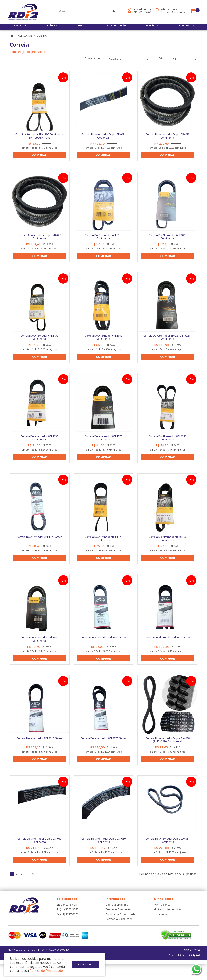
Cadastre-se (179, 12)
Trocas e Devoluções (119, 926)
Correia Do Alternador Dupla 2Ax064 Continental (168, 854)
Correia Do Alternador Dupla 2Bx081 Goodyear (103, 136)
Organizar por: (93, 58)
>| (33, 890)
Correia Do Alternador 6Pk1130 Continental (39, 341)
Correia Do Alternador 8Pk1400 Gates (103, 648)
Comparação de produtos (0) (29, 52)
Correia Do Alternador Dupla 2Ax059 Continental (39, 854)
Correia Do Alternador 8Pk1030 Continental (39, 444)
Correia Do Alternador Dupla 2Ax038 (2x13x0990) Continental (168, 752)
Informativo (162, 930)
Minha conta (162, 921)
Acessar (165, 12)
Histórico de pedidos (168, 926)
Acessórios (25, 36)
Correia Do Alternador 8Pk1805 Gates (168, 648)
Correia (42, 36)
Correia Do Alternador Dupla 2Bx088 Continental (39, 239)
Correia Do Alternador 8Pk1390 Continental (168, 547)
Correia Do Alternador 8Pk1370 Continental (168, 444)
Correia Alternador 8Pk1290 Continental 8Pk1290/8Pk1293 (40, 136)
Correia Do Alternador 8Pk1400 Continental (39, 649)
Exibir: (162, 58)
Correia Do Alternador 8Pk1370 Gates (39, 545)
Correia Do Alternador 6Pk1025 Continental (168, 239)
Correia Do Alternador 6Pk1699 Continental (103, 341)
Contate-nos (67, 921)
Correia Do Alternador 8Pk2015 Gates (39, 750)
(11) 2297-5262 (143, 12)
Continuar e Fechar (86, 965)
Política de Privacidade (121, 930)
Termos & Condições (119, 935)
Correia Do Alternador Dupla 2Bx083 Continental (168, 136)
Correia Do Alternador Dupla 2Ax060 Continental (103, 854)
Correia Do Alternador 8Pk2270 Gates (103, 750)
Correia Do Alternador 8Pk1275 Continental (103, 444)
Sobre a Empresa (117, 921)
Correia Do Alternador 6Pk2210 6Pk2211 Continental (167, 341)
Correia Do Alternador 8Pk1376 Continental (103, 547)
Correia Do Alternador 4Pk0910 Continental (103, 239)
